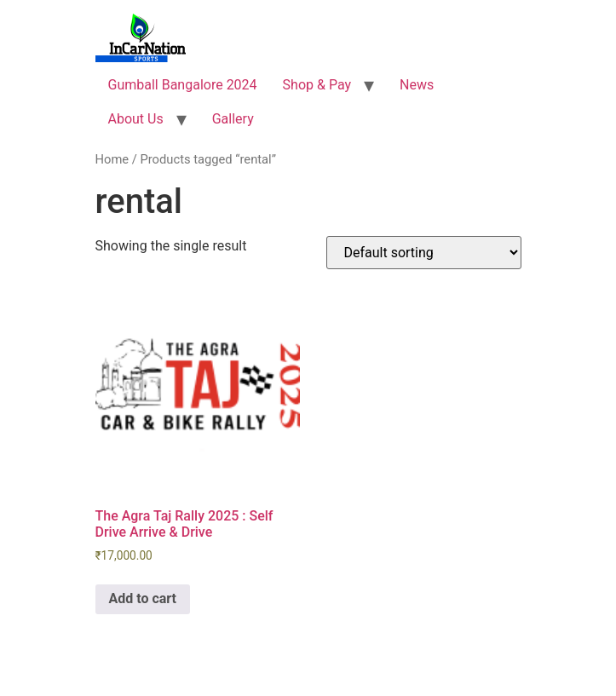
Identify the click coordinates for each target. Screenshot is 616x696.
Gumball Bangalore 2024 (183, 85)
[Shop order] (424, 253)
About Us (136, 119)
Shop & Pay (317, 85)
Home (112, 159)
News (417, 85)
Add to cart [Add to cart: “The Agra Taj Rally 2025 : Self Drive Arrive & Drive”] (143, 598)
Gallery (233, 119)
